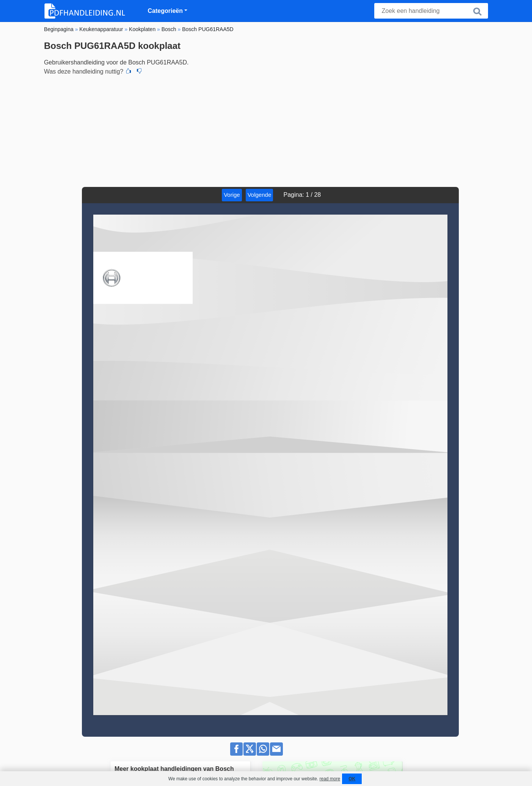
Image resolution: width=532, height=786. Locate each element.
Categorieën (165, 11)
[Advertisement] (266, 130)
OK (352, 779)
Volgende (260, 195)
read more (330, 779)
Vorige (232, 195)
